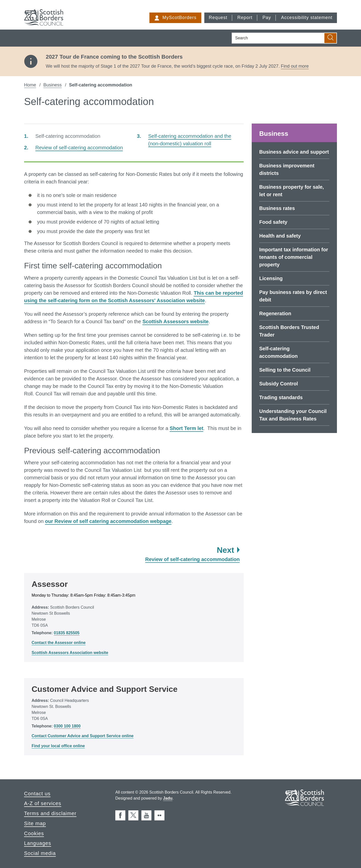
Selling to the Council (285, 370)
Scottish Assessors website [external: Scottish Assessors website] (175, 321)
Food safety (273, 222)
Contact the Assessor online (59, 643)
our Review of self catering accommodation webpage (108, 521)
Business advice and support (294, 152)
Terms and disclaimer (50, 813)
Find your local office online (58, 746)
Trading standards (281, 397)
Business (53, 85)
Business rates (277, 208)
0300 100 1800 (67, 726)
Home (30, 85)
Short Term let (187, 428)
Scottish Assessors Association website (70, 653)
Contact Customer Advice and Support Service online (83, 736)
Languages (38, 843)
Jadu (168, 798)
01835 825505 (67, 633)
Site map (35, 823)
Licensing (271, 278)
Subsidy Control (279, 384)
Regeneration (275, 313)
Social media (40, 853)
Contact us (37, 794)
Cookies (34, 833)
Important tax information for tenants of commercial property (294, 257)
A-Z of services (43, 803)
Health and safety (280, 236)
